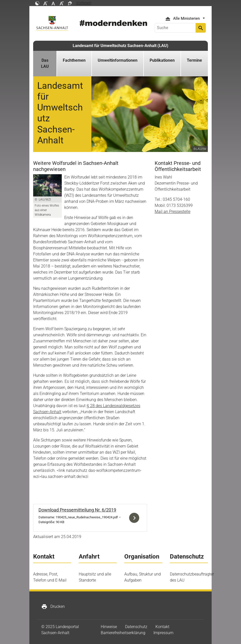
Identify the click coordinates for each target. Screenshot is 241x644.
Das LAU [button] (45, 63)
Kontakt (162, 627)
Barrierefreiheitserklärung (123, 633)
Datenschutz (136, 627)
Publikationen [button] (162, 60)
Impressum (163, 633)
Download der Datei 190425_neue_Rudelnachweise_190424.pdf (135, 518)
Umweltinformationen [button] (118, 60)
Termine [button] (194, 60)
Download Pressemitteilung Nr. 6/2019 (77, 510)
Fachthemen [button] (74, 60)
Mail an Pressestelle (173, 212)
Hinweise (109, 627)
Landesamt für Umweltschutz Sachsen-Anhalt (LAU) (120, 46)
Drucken (53, 607)
